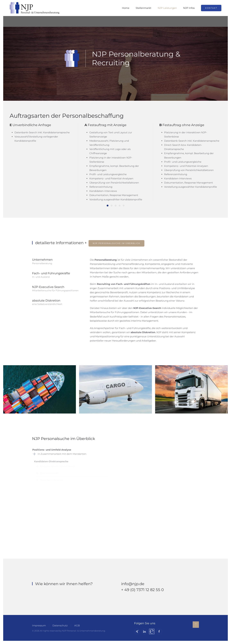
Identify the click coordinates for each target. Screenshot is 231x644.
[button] (195, 625)
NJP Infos (189, 8)
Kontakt (211, 8)
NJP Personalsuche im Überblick (116, 243)
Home (126, 8)
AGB (77, 625)
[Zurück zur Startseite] (34, 8)
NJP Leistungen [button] (167, 8)
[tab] (108, 206)
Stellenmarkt (143, 8)
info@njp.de (133, 584)
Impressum (38, 625)
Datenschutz (60, 625)
